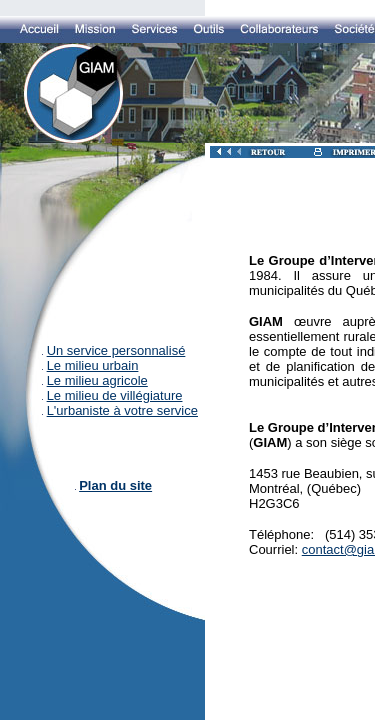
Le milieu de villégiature (115, 395)
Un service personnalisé (116, 350)
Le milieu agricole (97, 380)
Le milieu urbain (93, 365)
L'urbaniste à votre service (122, 410)
